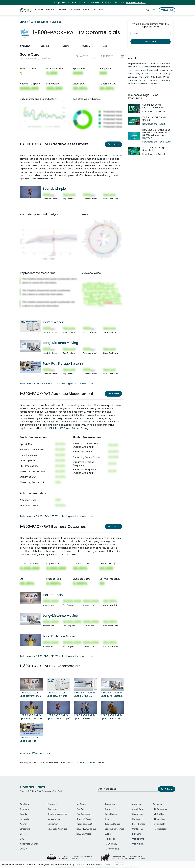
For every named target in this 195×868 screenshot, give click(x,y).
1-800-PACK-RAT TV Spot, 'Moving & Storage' (85, 694)
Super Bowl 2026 (85, 824)
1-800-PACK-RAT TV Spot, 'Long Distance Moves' (31, 717)
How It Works (53, 322)
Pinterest (164, 80)
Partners (136, 834)
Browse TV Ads (84, 819)
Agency (24, 824)
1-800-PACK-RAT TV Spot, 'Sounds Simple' (58, 717)
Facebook (133, 80)
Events (108, 834)
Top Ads (80, 809)
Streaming (25, 829)
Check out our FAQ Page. (91, 763)
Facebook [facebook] (160, 809)
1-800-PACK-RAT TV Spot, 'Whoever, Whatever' (85, 717)
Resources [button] (75, 10)
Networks (25, 819)
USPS (51, 428)
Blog (107, 819)
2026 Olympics (84, 834)
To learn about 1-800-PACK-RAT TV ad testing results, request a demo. (58, 384)
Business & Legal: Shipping (144, 70)
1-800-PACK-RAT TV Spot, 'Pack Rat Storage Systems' (31, 739)
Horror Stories (54, 595)
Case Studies (111, 814)
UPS (73, 428)
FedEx (44, 428)
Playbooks (110, 839)
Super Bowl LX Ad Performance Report (153, 106)
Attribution (53, 824)
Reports (109, 809)
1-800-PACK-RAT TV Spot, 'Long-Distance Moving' (112, 694)
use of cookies (103, 864)
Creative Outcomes (114, 829)
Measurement (54, 819)
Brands (23, 814)
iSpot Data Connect (30, 844)
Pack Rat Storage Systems (63, 363)
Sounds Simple (54, 189)
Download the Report (154, 112)
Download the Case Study (157, 142)
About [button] (86, 10)
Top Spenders (83, 814)
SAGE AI (24, 849)
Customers (138, 814)
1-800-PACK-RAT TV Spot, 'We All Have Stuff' (112, 717)
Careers (136, 819)
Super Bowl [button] (97, 10)
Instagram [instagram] (160, 829)
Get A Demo (167, 10)
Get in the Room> (136, 3)
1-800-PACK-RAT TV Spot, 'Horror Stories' (31, 694)
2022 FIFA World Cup (86, 829)
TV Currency (111, 844)
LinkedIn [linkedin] (159, 824)
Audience (66, 46)
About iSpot (138, 809)
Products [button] (50, 10)
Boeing (84, 428)
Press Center (139, 824)
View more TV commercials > (36, 753)
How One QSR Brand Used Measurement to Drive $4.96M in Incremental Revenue (156, 134)
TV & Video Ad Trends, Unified (154, 119)
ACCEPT (120, 864)
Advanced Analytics (57, 829)
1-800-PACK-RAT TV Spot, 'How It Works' (58, 694)
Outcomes (87, 46)
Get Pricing (138, 844)
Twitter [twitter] (159, 814)
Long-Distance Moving (61, 343)
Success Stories (112, 824)
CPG (22, 839)
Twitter (142, 80)
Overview (25, 46)
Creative (45, 46)
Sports (23, 834)
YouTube (151, 80)
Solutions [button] (38, 10)
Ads (105, 46)
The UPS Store (62, 428)
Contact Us (138, 829)
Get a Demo (113, 144)
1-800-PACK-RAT (140, 67)
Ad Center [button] (62, 10)
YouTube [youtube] (159, 819)
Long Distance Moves (59, 636)
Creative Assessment (58, 814)
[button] (97, 56)
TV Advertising (112, 849)
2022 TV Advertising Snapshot (153, 149)
